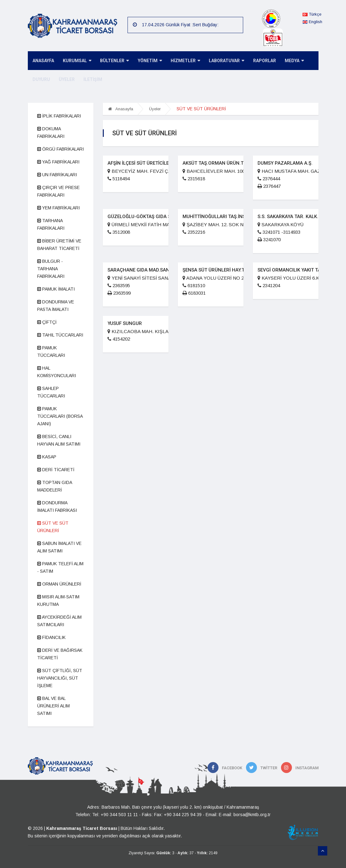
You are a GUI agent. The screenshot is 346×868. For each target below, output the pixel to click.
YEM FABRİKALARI (58, 208)
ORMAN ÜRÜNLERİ (59, 584)
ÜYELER (65, 80)
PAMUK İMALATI (56, 289)
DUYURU (41, 80)
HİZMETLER (182, 61)
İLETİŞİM (91, 80)
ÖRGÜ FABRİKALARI (60, 149)
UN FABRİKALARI (57, 175)
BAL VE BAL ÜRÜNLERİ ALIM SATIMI (53, 706)
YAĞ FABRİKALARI (58, 162)
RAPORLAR (260, 61)
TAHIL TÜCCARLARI (60, 335)
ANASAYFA (43, 61)
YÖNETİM (147, 61)
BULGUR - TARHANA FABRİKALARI (51, 269)
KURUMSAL (76, 61)
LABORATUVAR (222, 61)
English (312, 22)
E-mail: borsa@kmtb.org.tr (245, 815)
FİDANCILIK (51, 637)
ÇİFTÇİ (47, 322)
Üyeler (155, 109)
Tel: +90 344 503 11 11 (115, 815)
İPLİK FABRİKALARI (59, 116)
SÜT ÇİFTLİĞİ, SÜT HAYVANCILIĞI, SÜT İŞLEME (60, 678)
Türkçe (312, 14)
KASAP (47, 457)
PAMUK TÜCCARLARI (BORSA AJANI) (60, 416)
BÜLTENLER (113, 61)
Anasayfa (121, 109)
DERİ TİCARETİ (56, 470)
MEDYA (289, 61)
